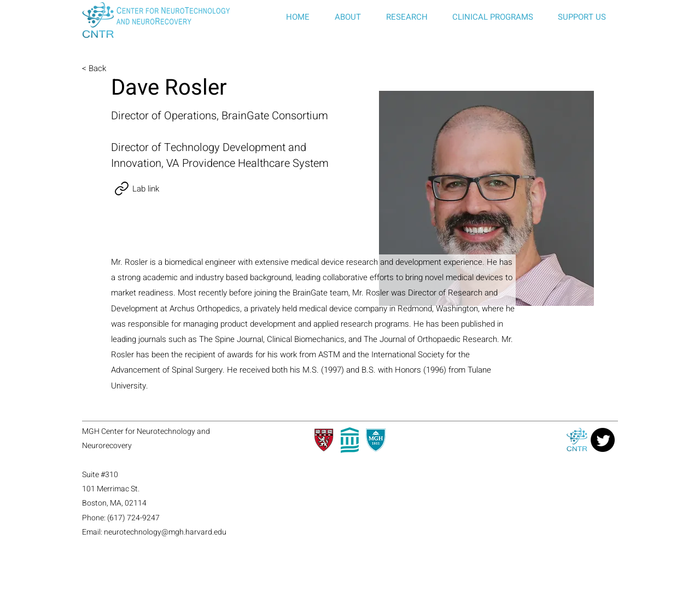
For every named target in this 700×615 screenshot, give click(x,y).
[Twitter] (603, 440)
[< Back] (118, 69)
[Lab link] (135, 188)
